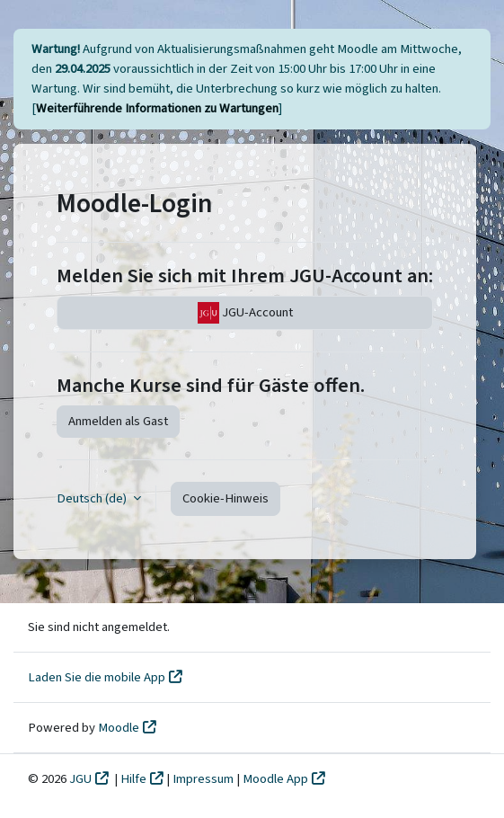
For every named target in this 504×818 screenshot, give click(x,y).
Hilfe (133, 779)
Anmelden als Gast (118, 421)
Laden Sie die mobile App (97, 677)
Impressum (204, 779)
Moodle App (275, 779)
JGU (80, 779)
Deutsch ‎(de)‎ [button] (93, 498)
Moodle (119, 728)
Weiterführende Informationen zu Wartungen (157, 108)
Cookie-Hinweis (225, 498)
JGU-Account (245, 313)
